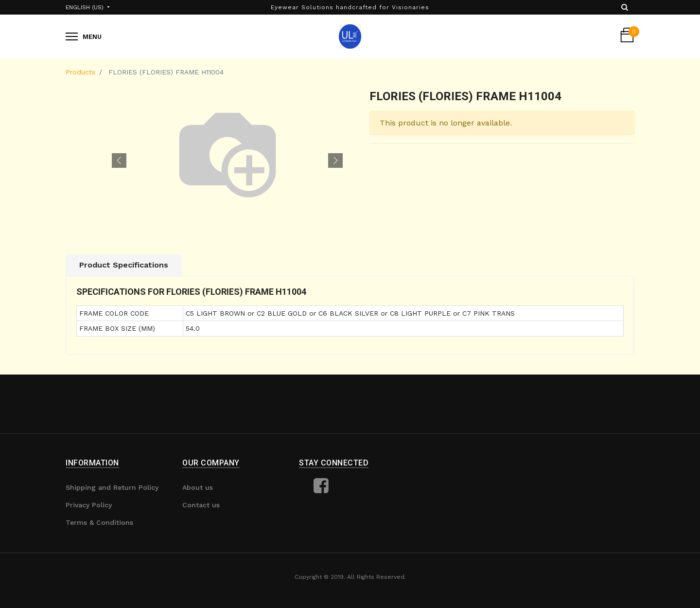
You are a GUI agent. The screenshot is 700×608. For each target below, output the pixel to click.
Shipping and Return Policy (112, 487)
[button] (119, 161)
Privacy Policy (89, 505)
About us (198, 487)
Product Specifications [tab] (124, 265)
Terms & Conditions (99, 522)
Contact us (201, 505)
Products (80, 72)
